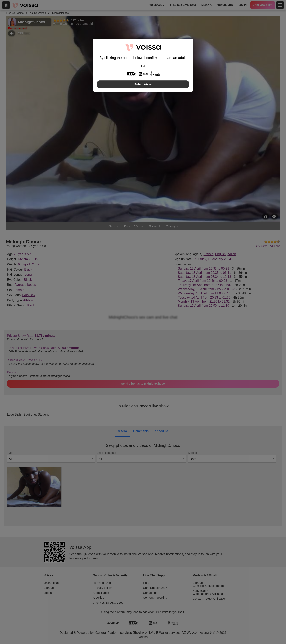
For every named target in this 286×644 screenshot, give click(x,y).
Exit (143, 66)
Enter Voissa (143, 84)
